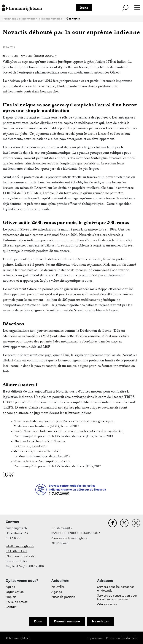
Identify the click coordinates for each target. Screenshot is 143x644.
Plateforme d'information (20, 19)
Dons (84, 8)
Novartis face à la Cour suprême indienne (42, 461)
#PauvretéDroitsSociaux (39, 56)
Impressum (94, 638)
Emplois (11, 597)
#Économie (73, 19)
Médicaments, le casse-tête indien (37, 451)
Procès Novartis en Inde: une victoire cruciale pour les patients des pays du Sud (68, 431)
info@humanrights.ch (20, 546)
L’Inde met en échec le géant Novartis (39, 441)
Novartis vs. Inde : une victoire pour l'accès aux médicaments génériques (63, 421)
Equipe (10, 587)
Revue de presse (16, 602)
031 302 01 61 (16, 551)
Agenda (57, 592)
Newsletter (100, 621)
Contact (11, 607)
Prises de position (63, 597)
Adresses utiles (107, 604)
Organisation (15, 592)
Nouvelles (58, 587)
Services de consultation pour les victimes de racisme (117, 597)
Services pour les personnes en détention (116, 589)
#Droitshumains (52, 19)
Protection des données (122, 638)
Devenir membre (67, 621)
